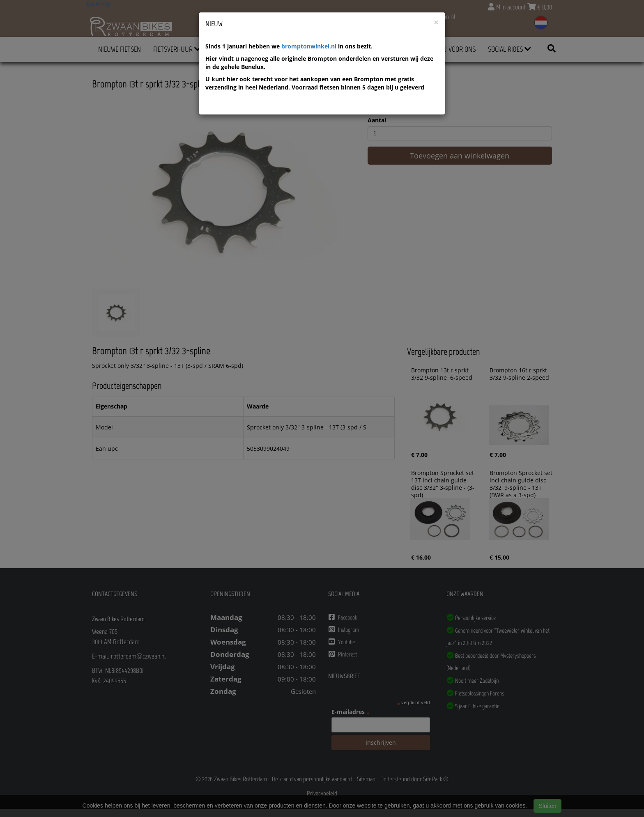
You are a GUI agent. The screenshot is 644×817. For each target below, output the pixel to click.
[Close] (436, 22)
